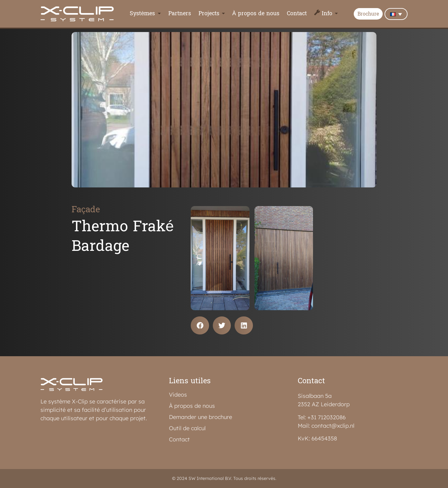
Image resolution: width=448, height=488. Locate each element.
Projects (209, 14)
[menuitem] (396, 14)
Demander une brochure (201, 417)
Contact (297, 14)
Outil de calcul (187, 428)
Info (327, 14)
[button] (200, 326)
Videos (178, 395)
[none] (396, 14)
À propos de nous (256, 14)
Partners (180, 14)
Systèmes (142, 14)
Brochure (368, 14)
